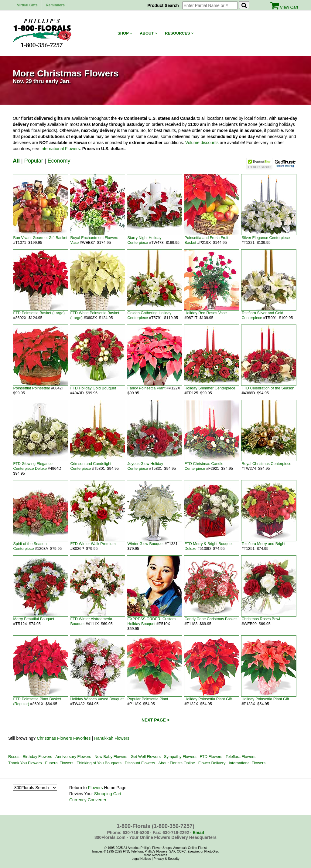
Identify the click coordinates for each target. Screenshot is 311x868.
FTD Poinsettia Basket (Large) (39, 313)
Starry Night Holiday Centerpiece (144, 240)
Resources (179, 33)
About (149, 33)
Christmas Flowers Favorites (64, 738)
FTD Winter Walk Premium (93, 544)
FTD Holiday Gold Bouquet (93, 388)
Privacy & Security (166, 859)
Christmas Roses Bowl (261, 619)
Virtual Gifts (27, 5)
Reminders (55, 5)
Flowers (95, 788)
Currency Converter (88, 800)
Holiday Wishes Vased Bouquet (97, 699)
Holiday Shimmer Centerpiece (210, 388)
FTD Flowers (211, 757)
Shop (125, 33)
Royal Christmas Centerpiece (266, 464)
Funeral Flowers (59, 763)
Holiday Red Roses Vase (205, 313)
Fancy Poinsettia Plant (146, 388)
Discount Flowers (140, 763)
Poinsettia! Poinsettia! (31, 388)
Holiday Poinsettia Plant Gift (208, 699)
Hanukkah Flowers (112, 738)
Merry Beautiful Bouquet (34, 619)
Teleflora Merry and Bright (263, 544)
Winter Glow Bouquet (145, 544)
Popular (34, 161)
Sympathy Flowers (180, 757)
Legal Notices (141, 859)
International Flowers (60, 149)
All (16, 161)
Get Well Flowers (146, 757)
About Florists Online (177, 763)
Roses (14, 757)
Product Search (164, 5)
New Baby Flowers (111, 757)
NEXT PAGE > (155, 720)
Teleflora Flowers (241, 757)
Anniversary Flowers (73, 757)
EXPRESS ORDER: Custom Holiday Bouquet (151, 621)
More (147, 855)
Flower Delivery (212, 763)
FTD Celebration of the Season (268, 388)
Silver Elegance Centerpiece (266, 238)
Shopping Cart (108, 794)
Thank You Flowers (25, 763)
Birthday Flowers (38, 757)
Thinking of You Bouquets (99, 763)
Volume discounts (202, 143)
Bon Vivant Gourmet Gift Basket (40, 238)
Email (198, 833)
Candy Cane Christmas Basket (210, 619)
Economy (59, 161)
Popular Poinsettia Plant (148, 699)
